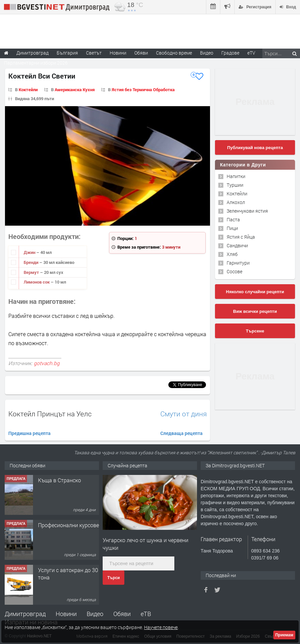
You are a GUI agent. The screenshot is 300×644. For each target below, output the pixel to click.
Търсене (255, 331)
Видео (95, 614)
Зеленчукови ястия (247, 211)
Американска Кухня (75, 90)
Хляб (232, 254)
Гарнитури (238, 263)
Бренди (31, 262)
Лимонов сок (37, 282)
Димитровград (25, 614)
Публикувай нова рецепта (255, 148)
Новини (118, 53)
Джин (30, 252)
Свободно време (174, 53)
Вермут (32, 272)
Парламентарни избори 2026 (36, 63)
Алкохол (236, 202)
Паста (233, 219)
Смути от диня (183, 414)
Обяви (122, 614)
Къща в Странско (59, 480)
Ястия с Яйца (241, 237)
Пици (232, 228)
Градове (230, 53)
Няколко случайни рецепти (255, 292)
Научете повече (161, 627)
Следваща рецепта (181, 433)
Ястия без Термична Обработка (143, 90)
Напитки (236, 176)
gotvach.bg (47, 363)
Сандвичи (237, 245)
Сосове (234, 271)
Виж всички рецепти (255, 311)
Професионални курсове (68, 525)
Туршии (235, 185)
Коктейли (28, 90)
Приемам (284, 635)
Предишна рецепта (29, 433)
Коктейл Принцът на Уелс (50, 414)
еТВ (146, 614)
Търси (113, 578)
